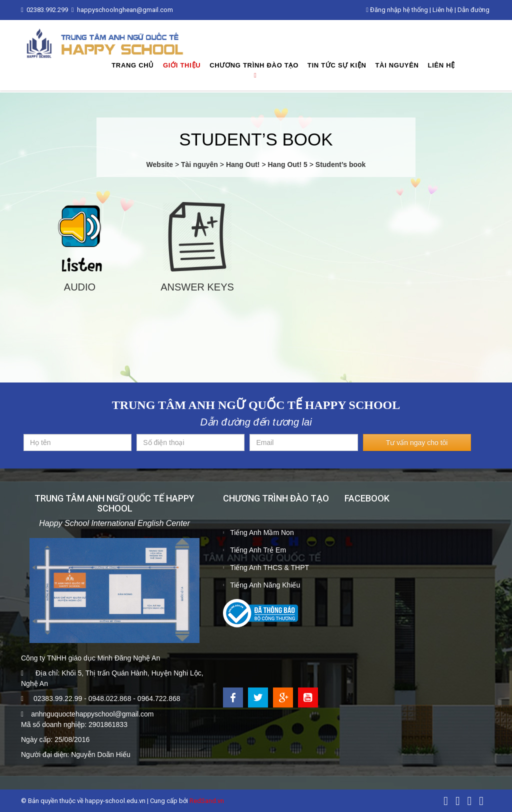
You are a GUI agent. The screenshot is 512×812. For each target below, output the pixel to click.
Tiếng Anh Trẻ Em (258, 550)
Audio (80, 287)
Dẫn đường (473, 10)
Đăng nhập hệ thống (397, 10)
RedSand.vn (207, 801)
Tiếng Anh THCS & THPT (269, 567)
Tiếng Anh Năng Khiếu (265, 585)
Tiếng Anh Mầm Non (262, 532)
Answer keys (197, 287)
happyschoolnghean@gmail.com (125, 10)
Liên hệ (443, 10)
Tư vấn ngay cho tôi (417, 442)
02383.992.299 (48, 10)
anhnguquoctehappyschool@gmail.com (92, 714)
